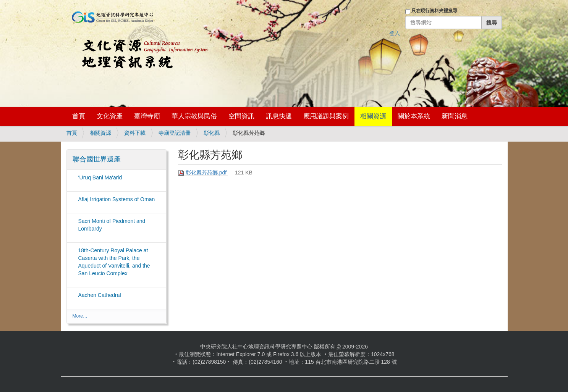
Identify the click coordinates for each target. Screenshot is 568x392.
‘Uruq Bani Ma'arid (100, 177)
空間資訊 (241, 116)
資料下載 (135, 133)
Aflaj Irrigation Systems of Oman (117, 199)
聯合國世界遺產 (97, 159)
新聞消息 (455, 116)
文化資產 (110, 116)
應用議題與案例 (326, 116)
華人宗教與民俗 (194, 116)
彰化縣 (212, 133)
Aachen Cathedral (100, 295)
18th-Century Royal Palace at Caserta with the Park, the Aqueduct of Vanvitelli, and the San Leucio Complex (114, 262)
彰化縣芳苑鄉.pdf (203, 173)
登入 (395, 33)
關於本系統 (414, 116)
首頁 (79, 116)
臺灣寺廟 (147, 116)
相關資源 (373, 116)
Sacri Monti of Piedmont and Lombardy (112, 225)
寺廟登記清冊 (175, 133)
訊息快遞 (279, 116)
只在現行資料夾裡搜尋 (434, 11)
